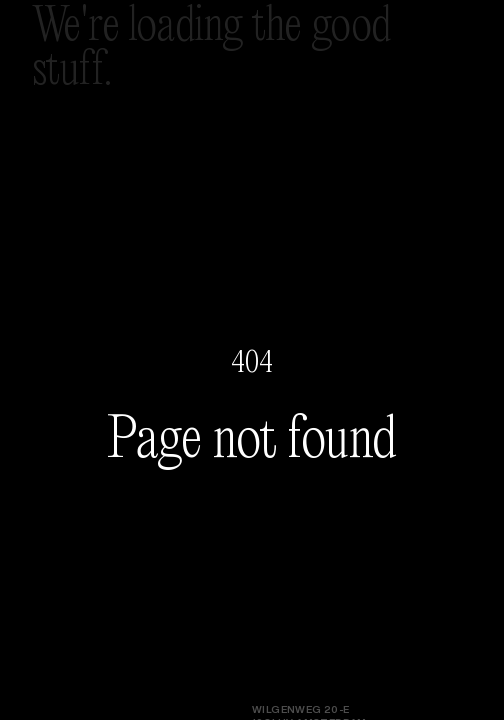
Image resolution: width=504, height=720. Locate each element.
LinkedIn (58, 662)
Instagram (65, 649)
